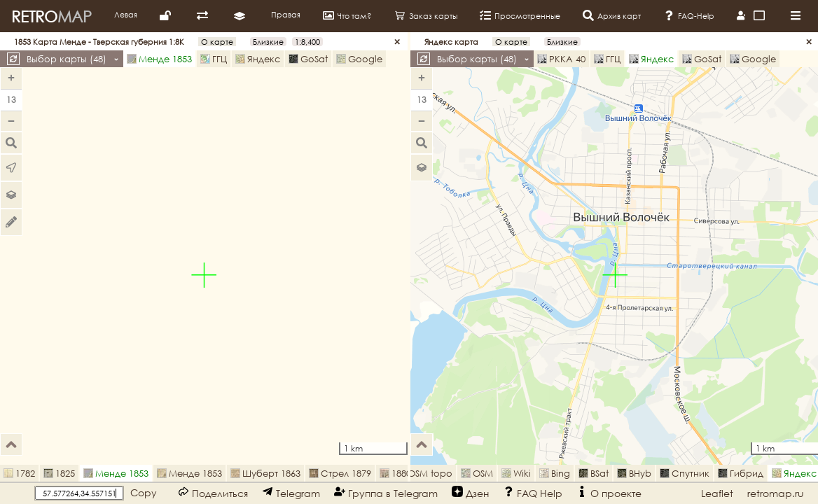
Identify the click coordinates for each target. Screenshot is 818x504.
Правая (286, 14)
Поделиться (213, 492)
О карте (217, 42)
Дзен (470, 492)
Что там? (347, 15)
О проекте (609, 492)
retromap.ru (776, 493)
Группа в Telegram (386, 492)
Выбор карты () (73, 59)
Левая (126, 14)
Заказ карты (426, 15)
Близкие (268, 42)
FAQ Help (533, 492)
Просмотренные (520, 15)
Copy (144, 492)
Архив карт (612, 15)
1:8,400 (307, 42)
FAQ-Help (689, 15)
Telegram (291, 492)
